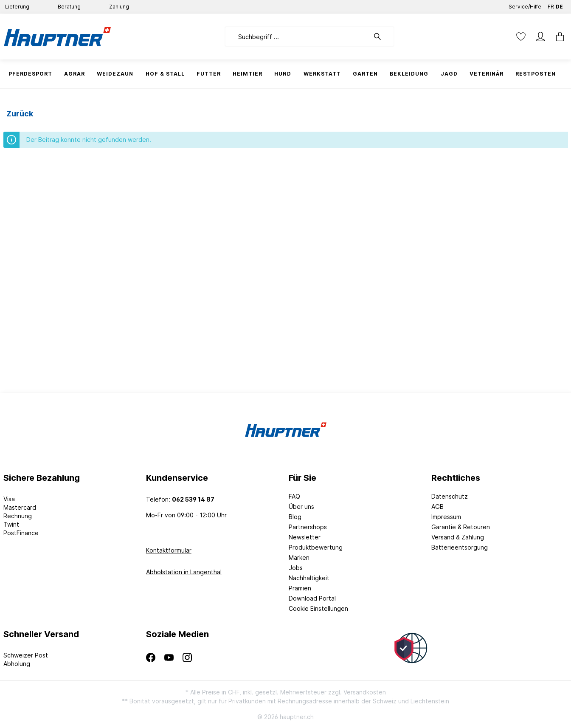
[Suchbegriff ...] (297, 37)
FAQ (294, 496)
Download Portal (312, 598)
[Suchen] (382, 37)
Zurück (20, 114)
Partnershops (308, 527)
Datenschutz (450, 496)
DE (559, 5)
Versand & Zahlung (458, 537)
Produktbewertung (316, 547)
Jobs (296, 568)
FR (551, 5)
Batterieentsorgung (460, 547)
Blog (295, 517)
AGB (437, 506)
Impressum (446, 517)
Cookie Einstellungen (318, 608)
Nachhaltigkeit (309, 578)
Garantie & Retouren (461, 527)
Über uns (301, 506)
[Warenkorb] (557, 37)
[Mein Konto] (540, 37)
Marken (299, 557)
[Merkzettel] (521, 37)
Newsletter (305, 537)
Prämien (300, 588)
